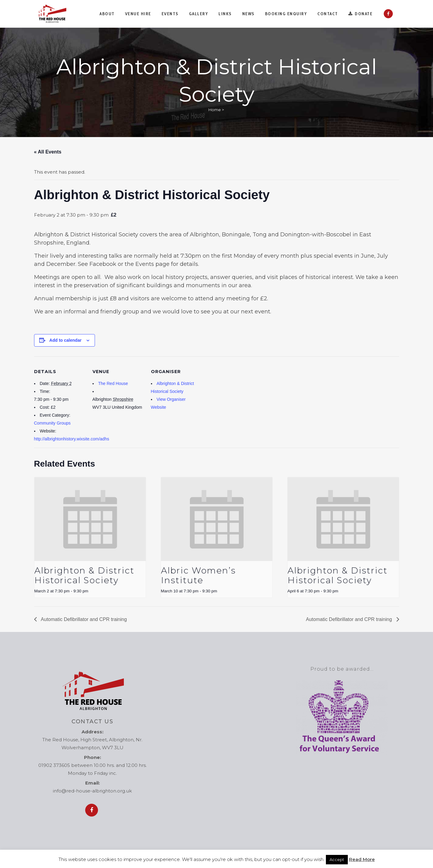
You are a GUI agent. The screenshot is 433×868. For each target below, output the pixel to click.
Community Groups (52, 423)
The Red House (113, 383)
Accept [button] (337, 859)
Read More (362, 859)
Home (215, 110)
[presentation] (90, 519)
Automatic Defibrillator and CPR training (83, 619)
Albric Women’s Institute (198, 575)
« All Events (48, 152)
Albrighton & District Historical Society (84, 575)
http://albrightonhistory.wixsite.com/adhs (72, 439)
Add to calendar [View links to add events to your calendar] (65, 340)
